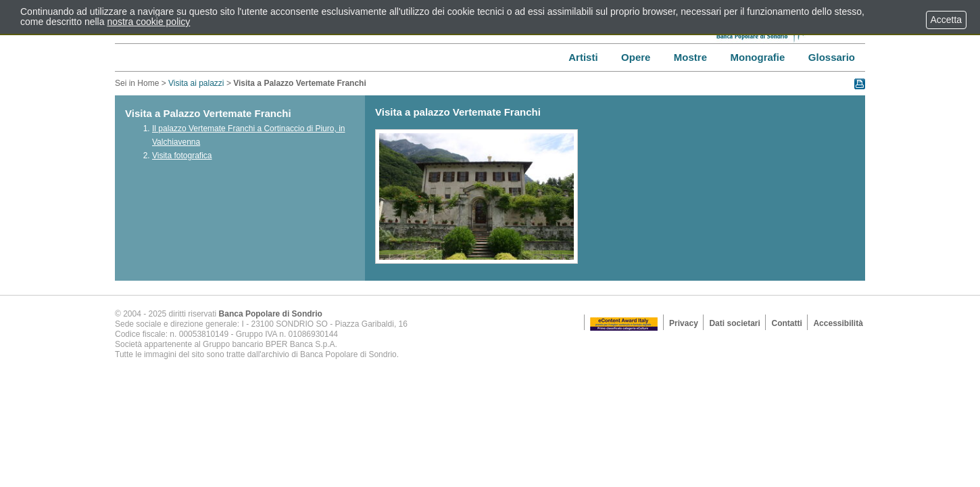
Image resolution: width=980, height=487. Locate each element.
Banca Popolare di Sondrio (271, 314)
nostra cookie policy (148, 22)
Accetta (946, 20)
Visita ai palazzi (196, 83)
